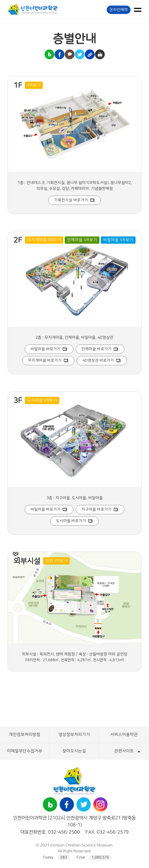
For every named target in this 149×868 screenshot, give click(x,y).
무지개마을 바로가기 (45, 361)
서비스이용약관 (124, 735)
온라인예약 (119, 10)
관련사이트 (124, 751)
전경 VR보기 (57, 561)
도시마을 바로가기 (71, 521)
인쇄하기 (100, 54)
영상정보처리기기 (74, 735)
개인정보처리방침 (25, 735)
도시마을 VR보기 (42, 400)
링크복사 (90, 54)
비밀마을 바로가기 (46, 349)
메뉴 (138, 10)
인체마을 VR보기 (82, 240)
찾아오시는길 (74, 751)
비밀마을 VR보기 (118, 240)
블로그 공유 (49, 54)
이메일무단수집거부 (25, 751)
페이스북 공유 (60, 54)
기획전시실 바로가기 (71, 200)
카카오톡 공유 (70, 54)
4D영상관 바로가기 (98, 361)
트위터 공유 (80, 54)
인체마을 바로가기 (97, 349)
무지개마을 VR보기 (44, 240)
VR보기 (34, 85)
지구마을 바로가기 (97, 509)
